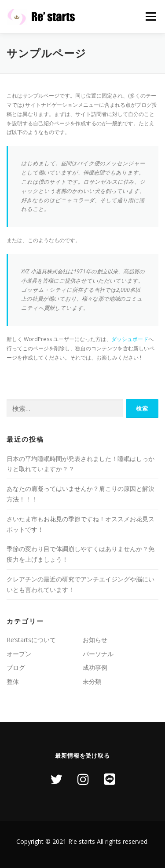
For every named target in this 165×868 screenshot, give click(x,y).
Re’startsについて (31, 640)
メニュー (151, 16)
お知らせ (95, 640)
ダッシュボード (130, 339)
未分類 (92, 681)
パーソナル (98, 654)
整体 (13, 681)
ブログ (16, 667)
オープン (19, 654)
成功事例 (95, 667)
